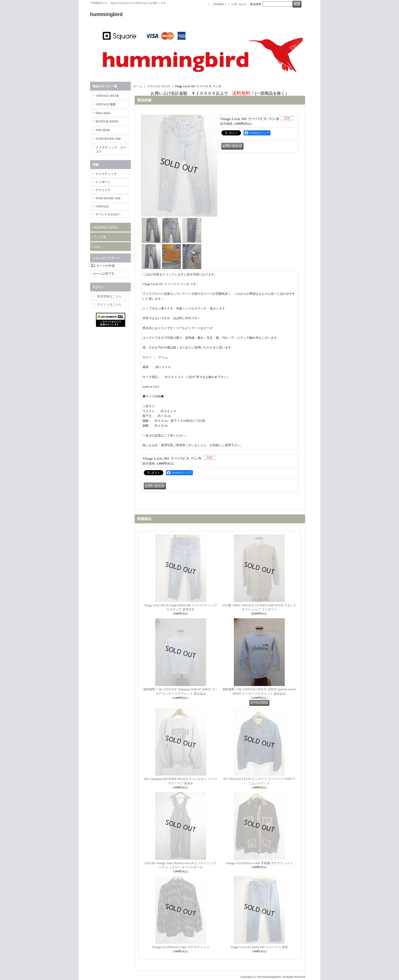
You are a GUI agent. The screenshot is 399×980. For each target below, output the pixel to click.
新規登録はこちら (109, 296)
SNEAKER (103, 130)
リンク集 (100, 237)
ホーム (138, 86)
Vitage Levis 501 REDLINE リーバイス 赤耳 (259, 947)
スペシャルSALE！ (108, 214)
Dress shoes (103, 113)
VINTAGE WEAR (107, 96)
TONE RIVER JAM (108, 139)
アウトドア (103, 190)
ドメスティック (106, 174)
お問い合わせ (239, 4)
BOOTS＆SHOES (107, 121)
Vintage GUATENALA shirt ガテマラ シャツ (181, 947)
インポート (103, 182)
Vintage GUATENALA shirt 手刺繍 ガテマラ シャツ (259, 863)
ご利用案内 (218, 4)
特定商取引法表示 (106, 227)
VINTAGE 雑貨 (106, 104)
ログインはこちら (109, 304)
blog (97, 247)
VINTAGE (102, 206)
